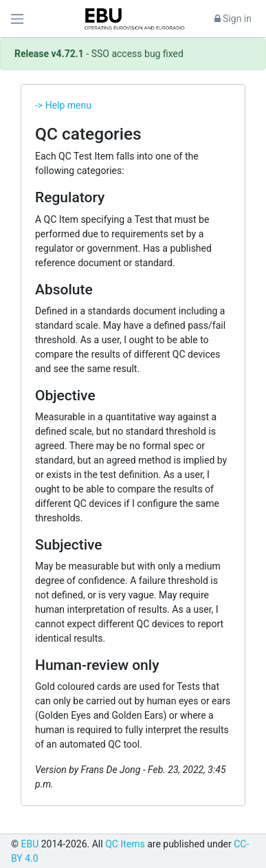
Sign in (233, 19)
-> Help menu (63, 105)
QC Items (125, 844)
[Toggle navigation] (17, 19)
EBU (30, 844)
